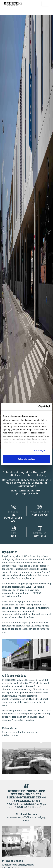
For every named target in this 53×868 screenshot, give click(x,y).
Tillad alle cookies (27, 459)
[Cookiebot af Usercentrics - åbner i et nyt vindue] (38, 407)
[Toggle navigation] (45, 4)
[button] (4, 232)
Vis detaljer (40, 451)
